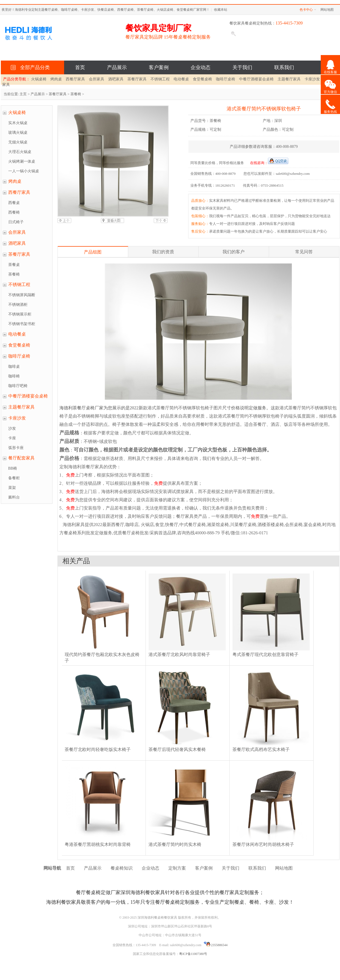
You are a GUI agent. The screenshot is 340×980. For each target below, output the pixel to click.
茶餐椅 (76, 94)
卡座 (12, 438)
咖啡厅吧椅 (18, 386)
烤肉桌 (56, 79)
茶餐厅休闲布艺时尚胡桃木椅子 (263, 844)
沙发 (12, 428)
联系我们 (284, 67)
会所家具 (97, 79)
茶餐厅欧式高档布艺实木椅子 (261, 749)
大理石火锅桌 (20, 152)
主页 (23, 94)
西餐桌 (14, 203)
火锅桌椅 (39, 79)
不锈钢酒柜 (18, 305)
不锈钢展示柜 (20, 314)
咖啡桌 (14, 367)
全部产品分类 (34, 67)
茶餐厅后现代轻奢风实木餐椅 (177, 749)
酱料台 (14, 497)
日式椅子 (16, 222)
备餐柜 (14, 478)
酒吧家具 (116, 79)
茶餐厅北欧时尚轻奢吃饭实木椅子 (98, 749)
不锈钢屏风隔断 (22, 295)
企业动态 (201, 67)
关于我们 (242, 67)
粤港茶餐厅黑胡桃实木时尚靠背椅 (98, 844)
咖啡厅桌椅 (226, 79)
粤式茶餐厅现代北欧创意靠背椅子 (265, 654)
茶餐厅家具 (137, 79)
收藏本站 (221, 10)
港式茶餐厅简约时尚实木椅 (175, 844)
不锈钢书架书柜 (22, 324)
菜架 (12, 488)
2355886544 (216, 945)
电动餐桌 (181, 79)
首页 (80, 67)
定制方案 (177, 868)
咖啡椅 (14, 376)
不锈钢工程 (160, 79)
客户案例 (159, 67)
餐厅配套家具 (21, 458)
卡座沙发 (312, 79)
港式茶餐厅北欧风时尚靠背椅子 (179, 654)
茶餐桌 (14, 265)
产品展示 (117, 67)
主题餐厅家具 (289, 79)
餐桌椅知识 (122, 868)
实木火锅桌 (18, 123)
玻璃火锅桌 (18, 133)
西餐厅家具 (75, 79)
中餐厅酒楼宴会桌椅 (256, 79)
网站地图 (327, 10)
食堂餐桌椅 (202, 79)
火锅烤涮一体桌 (22, 161)
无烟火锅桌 (18, 142)
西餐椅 (14, 212)
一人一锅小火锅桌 (24, 171)
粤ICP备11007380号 (193, 954)
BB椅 (13, 468)
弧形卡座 (16, 448)
